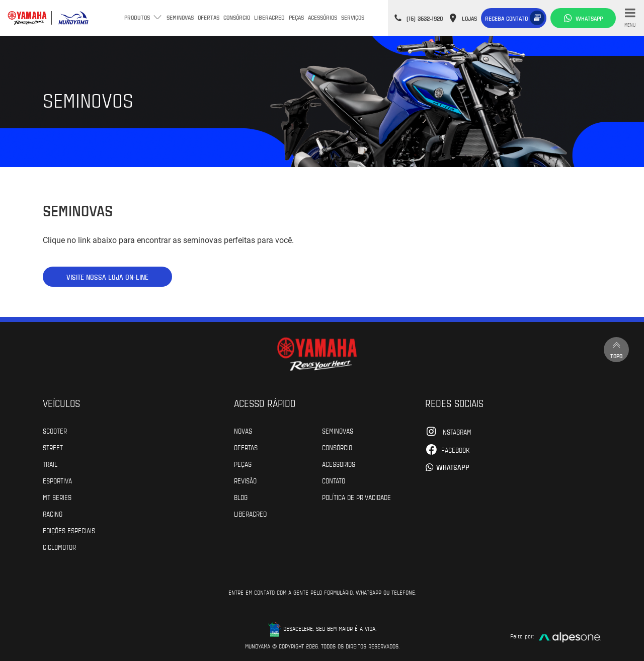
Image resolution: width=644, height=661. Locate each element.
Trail (50, 464)
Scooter (55, 431)
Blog (241, 497)
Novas (243, 431)
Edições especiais (69, 530)
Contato (334, 480)
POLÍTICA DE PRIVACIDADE (356, 497)
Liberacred (269, 17)
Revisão (245, 480)
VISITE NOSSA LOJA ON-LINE (107, 277)
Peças (296, 17)
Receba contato (506, 18)
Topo (616, 349)
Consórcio (237, 17)
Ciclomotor (59, 547)
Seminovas (180, 17)
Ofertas (209, 17)
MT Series (57, 497)
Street (53, 447)
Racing (53, 514)
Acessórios (323, 17)
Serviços (353, 17)
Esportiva (57, 480)
